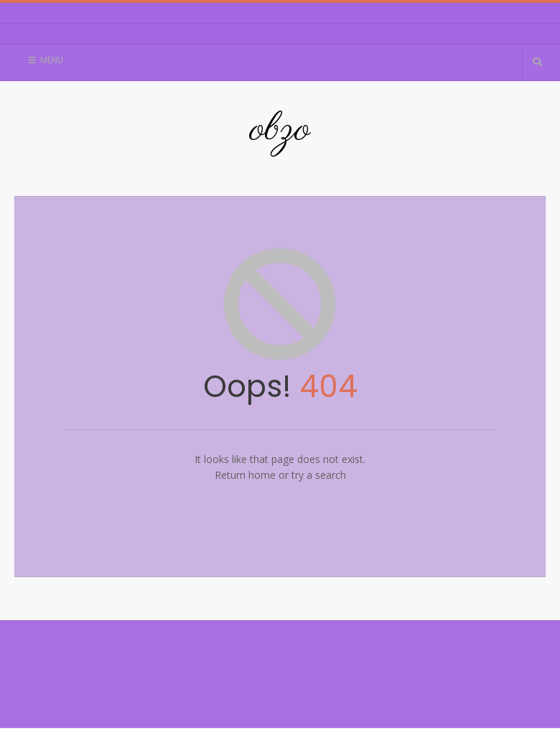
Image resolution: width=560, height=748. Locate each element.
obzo (280, 130)
